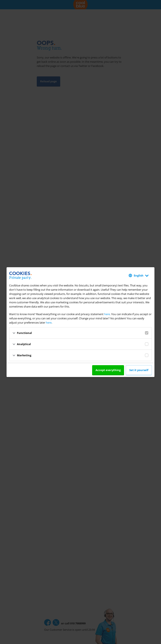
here (107, 314)
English (139, 275)
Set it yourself (139, 370)
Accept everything (108, 370)
